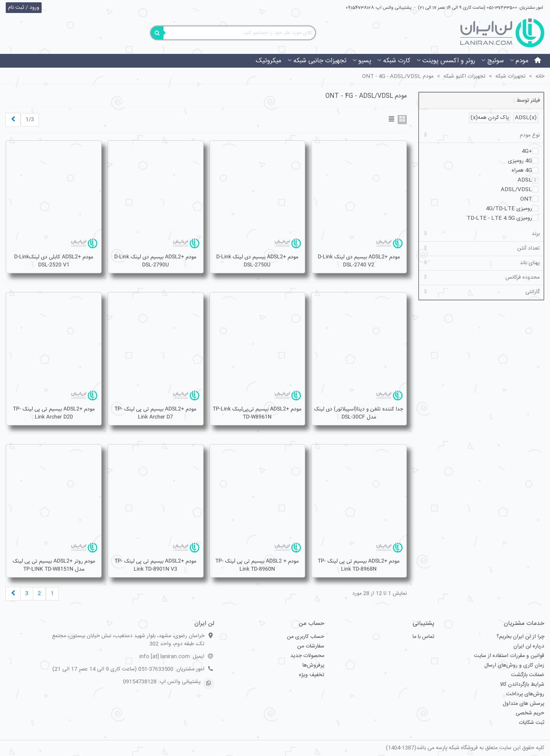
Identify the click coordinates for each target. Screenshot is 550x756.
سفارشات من (311, 646)
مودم (522, 61)
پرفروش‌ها (313, 665)
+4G (527, 151)
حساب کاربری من (306, 637)
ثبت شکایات (531, 723)
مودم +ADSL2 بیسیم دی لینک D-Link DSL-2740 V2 (359, 261)
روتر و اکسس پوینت (449, 61)
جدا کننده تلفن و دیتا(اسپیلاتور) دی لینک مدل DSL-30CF (359, 413)
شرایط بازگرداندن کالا (522, 685)
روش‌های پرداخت (525, 694)
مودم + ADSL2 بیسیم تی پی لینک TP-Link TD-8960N (257, 565)
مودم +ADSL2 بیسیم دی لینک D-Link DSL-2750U (257, 261)
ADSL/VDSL (516, 190)
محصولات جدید (307, 656)
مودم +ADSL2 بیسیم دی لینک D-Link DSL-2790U (155, 261)
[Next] (13, 120)
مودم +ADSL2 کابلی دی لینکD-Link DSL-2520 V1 (54, 261)
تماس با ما (423, 637)
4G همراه (522, 170)
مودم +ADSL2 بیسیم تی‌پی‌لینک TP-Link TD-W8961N (257, 413)
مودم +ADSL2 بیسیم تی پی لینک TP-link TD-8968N (359, 565)
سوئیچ (495, 61)
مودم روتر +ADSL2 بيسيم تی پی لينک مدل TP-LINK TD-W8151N (54, 565)
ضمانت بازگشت (528, 675)
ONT (526, 199)
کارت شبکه (397, 61)
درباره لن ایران (529, 646)
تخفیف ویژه (312, 675)
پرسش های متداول (523, 704)
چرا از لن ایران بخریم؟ (520, 637)
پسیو (365, 61)
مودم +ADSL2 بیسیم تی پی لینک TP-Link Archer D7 (155, 413)
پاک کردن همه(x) (490, 118)
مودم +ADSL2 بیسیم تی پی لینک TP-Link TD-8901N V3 (155, 565)
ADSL (525, 180)
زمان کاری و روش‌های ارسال (514, 665)
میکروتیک (269, 61)
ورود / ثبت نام (24, 8)
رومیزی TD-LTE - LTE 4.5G (499, 218)
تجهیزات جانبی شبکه (320, 61)
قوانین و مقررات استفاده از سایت (509, 656)
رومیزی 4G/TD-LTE (509, 209)
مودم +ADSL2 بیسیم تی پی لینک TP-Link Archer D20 (54, 413)
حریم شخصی (530, 713)
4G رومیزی (520, 161)
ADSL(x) (526, 118)
